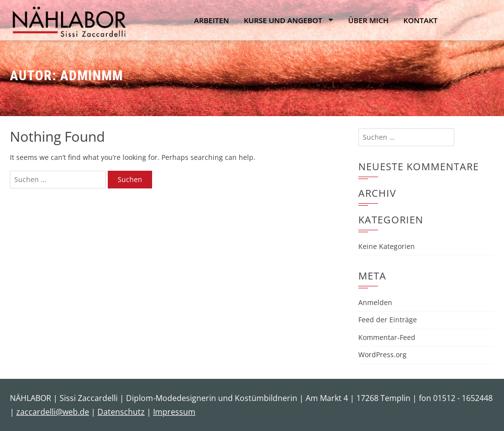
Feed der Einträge (388, 320)
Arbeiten (211, 20)
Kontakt (420, 20)
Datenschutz (121, 412)
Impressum (174, 412)
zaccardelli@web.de (53, 412)
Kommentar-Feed (387, 337)
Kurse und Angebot (283, 20)
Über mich (368, 20)
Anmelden (375, 302)
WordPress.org (382, 354)
